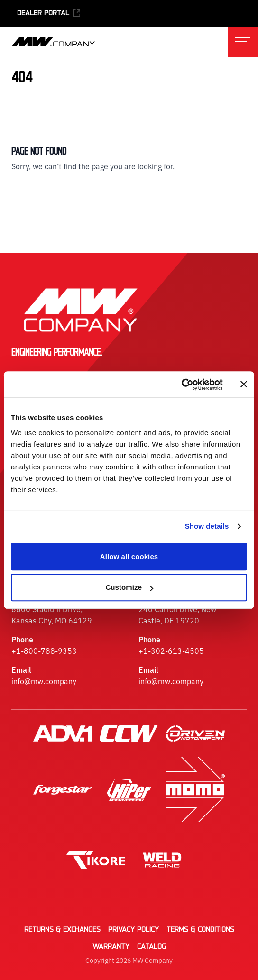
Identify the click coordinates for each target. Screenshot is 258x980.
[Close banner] (244, 385)
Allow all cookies (129, 556)
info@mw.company (44, 681)
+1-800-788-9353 (44, 650)
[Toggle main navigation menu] (243, 42)
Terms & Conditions (200, 930)
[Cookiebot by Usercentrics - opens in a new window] (181, 385)
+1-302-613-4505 (171, 650)
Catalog (152, 947)
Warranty (111, 947)
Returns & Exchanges (62, 930)
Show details (207, 526)
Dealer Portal (49, 13)
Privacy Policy (134, 930)
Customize (129, 587)
